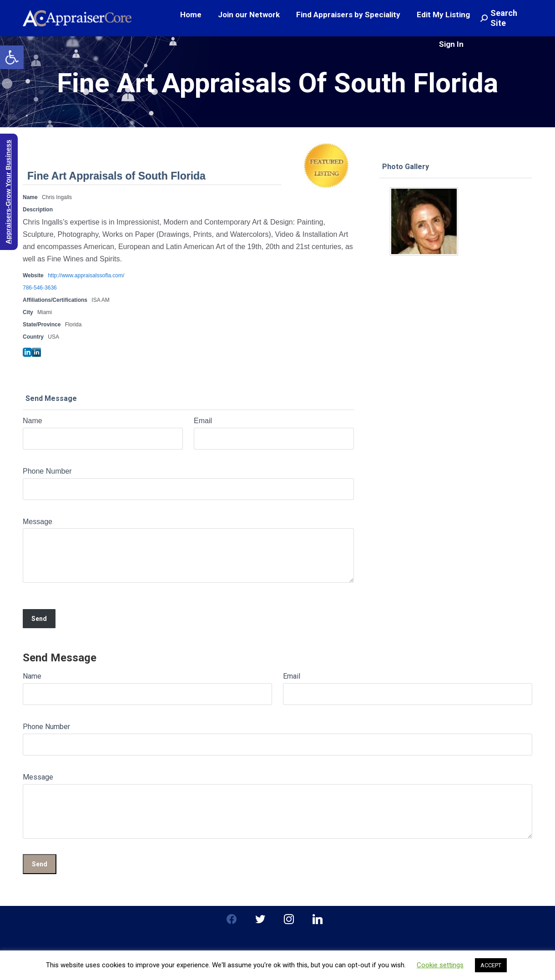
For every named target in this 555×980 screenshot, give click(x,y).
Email (203, 421)
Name (33, 421)
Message (38, 522)
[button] (12, 57)
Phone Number (47, 471)
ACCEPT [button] (491, 965)
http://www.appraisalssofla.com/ (86, 275)
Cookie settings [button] (440, 965)
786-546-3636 (40, 288)
